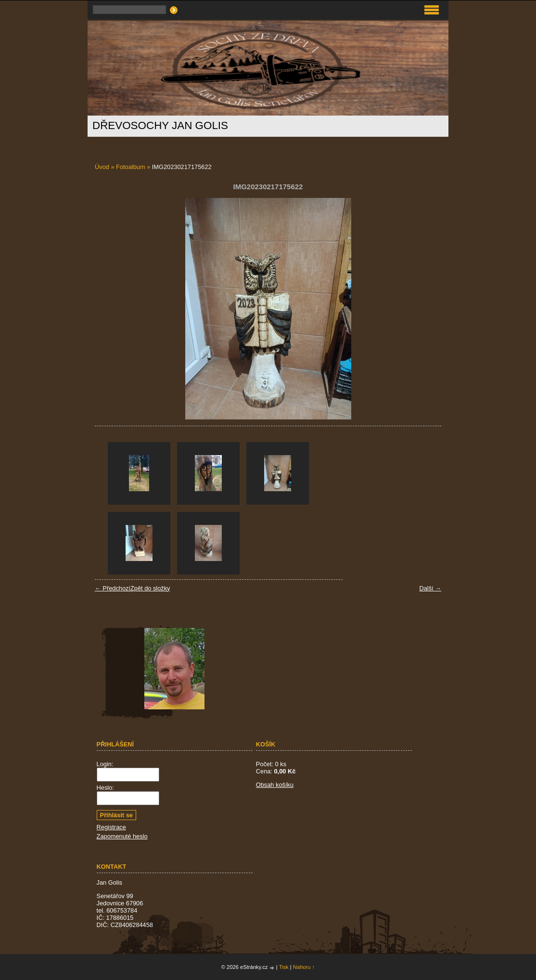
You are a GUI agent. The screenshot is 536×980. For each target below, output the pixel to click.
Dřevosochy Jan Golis (160, 125)
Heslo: (105, 788)
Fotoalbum (130, 167)
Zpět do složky (150, 588)
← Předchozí (113, 588)
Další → (430, 588)
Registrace (111, 827)
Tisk (284, 967)
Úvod (102, 167)
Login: (105, 764)
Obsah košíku (275, 785)
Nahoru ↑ (304, 967)
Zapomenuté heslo (122, 836)
